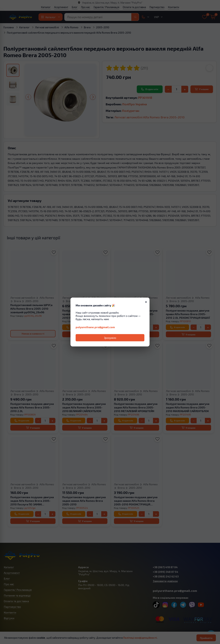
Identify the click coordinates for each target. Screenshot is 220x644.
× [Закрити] (146, 302)
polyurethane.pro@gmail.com (95, 327)
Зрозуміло (110, 338)
